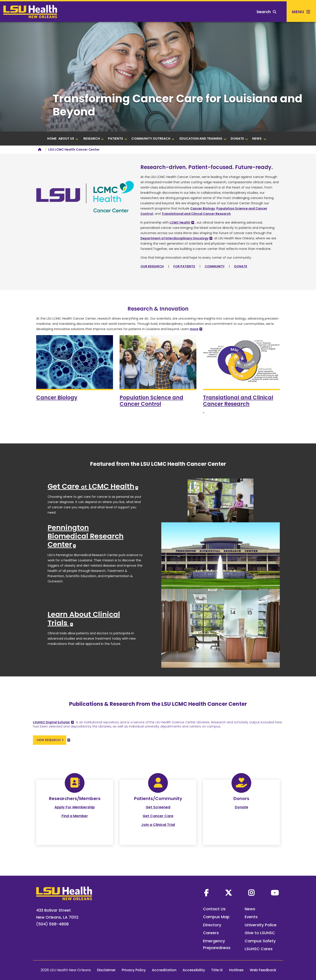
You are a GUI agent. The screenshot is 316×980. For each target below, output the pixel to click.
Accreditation (164, 970)
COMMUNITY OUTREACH (153, 139)
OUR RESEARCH (152, 266)
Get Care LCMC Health (91, 486)
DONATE (239, 139)
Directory (212, 925)
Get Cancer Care (158, 816)
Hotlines (236, 970)
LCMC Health (180, 222)
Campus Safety (260, 941)
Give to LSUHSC (260, 933)
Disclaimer (106, 970)
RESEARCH (94, 139)
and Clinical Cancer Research (238, 404)
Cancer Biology (203, 208)
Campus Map (216, 917)
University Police (261, 925)
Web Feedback (263, 970)
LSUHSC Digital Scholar (51, 722)
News (250, 909)
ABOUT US (68, 139)
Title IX (217, 970)
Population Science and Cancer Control (151, 401)
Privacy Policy (134, 970)
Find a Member (75, 816)
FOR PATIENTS (184, 266)
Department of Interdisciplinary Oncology (174, 238)
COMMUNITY (215, 266)
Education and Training (203, 139)
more (194, 329)
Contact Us (214, 909)
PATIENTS (118, 139)
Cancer (57, 398)
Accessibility (194, 970)
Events (251, 917)
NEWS (259, 139)
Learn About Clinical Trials (84, 618)
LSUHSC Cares (259, 949)
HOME (52, 139)
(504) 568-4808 (52, 924)
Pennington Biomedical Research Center (86, 536)
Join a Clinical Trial (158, 825)
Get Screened (158, 807)
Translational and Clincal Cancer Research (196, 214)
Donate (241, 807)
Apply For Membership (75, 807)
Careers (211, 933)
